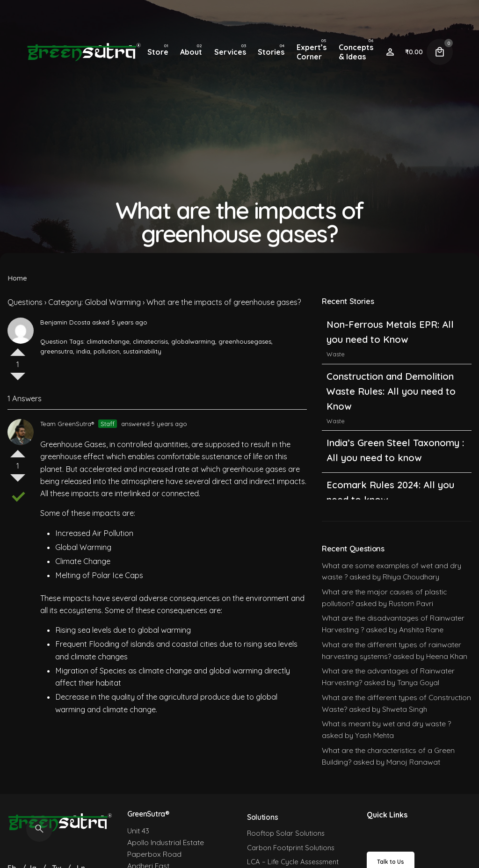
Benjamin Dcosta (65, 322)
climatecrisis (150, 341)
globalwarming (193, 341)
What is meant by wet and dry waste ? (386, 723)
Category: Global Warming (94, 302)
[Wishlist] (390, 52)
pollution (107, 351)
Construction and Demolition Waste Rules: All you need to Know (391, 391)
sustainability (142, 351)
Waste (336, 354)
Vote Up (18, 348)
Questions (25, 302)
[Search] (39, 829)
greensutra (57, 351)
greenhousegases (245, 341)
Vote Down (18, 380)
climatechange (108, 341)
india (83, 351)
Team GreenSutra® (67, 424)
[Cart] (440, 52)
